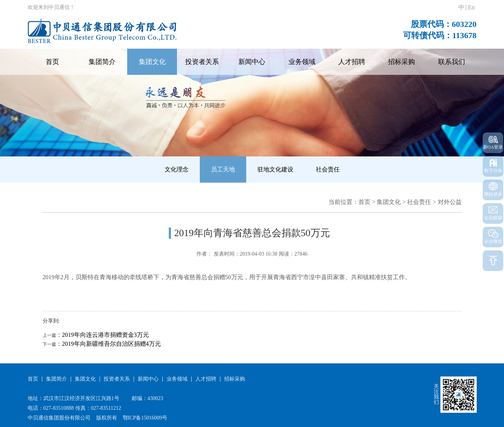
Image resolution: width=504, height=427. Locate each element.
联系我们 (452, 62)
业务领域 (302, 62)
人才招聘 (352, 62)
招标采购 (401, 62)
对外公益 (450, 202)
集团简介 (102, 62)
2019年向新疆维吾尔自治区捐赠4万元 (112, 344)
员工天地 (223, 169)
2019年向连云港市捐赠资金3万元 (106, 335)
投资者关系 (202, 62)
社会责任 (328, 169)
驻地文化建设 (275, 169)
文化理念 (177, 169)
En (471, 7)
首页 (52, 62)
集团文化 (152, 62)
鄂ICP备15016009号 (145, 418)
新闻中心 (252, 62)
